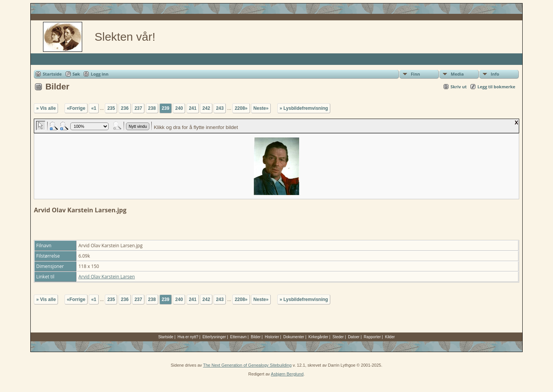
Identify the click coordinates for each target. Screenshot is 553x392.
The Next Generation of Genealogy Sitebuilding (248, 365)
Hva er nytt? (188, 337)
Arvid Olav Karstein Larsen (107, 277)
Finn (416, 74)
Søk (76, 74)
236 (125, 108)
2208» (241, 108)
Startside (52, 74)
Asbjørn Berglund (287, 374)
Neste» (261, 108)
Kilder (390, 337)
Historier (272, 337)
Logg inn (99, 74)
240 (179, 108)
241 (193, 108)
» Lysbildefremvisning (304, 108)
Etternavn (238, 337)
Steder (338, 337)
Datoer (354, 337)
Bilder (256, 337)
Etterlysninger (214, 337)
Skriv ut (459, 87)
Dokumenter (294, 337)
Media (457, 74)
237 (138, 108)
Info (495, 74)
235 (111, 108)
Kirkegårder (318, 337)
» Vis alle (46, 108)
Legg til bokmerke (496, 87)
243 (220, 108)
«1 (94, 108)
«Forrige (76, 108)
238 (152, 108)
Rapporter (372, 337)
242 (206, 108)
